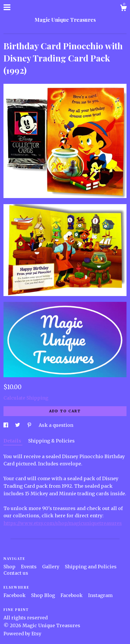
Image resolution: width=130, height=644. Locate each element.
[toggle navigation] (7, 7)
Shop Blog (44, 595)
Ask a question (56, 425)
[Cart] (123, 9)
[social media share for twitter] (18, 425)
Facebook (15, 595)
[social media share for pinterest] (30, 425)
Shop (10, 567)
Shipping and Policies (91, 567)
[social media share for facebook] (6, 425)
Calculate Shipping (26, 398)
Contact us (16, 573)
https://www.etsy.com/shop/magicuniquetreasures (63, 523)
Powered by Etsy (22, 634)
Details (13, 441)
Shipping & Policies (51, 441)
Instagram (100, 595)
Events (29, 567)
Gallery (51, 567)
